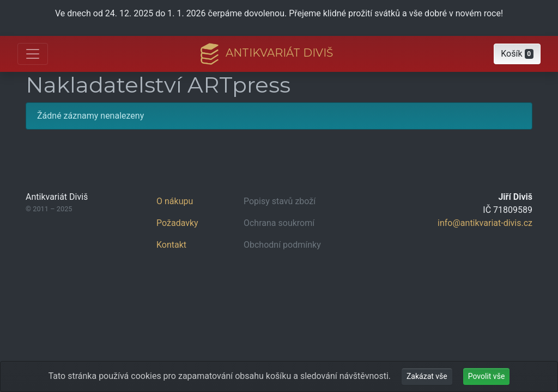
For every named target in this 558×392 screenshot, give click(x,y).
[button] (517, 54)
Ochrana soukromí (279, 223)
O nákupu (175, 201)
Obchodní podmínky (282, 245)
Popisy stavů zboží (280, 201)
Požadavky (177, 223)
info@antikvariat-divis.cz (485, 223)
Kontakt (171, 245)
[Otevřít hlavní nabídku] (33, 54)
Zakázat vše (427, 376)
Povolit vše (487, 376)
